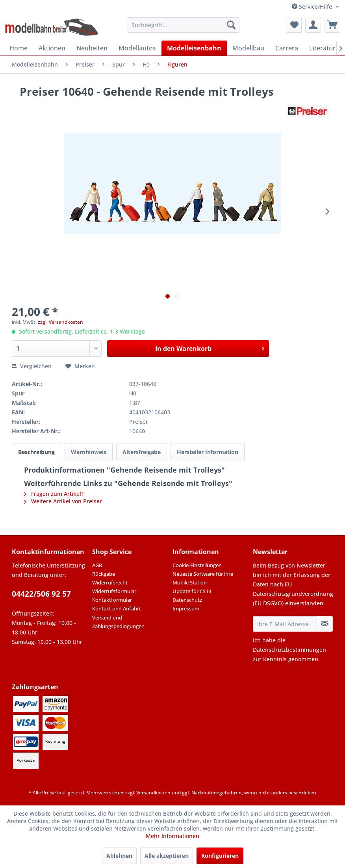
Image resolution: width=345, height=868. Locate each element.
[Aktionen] (52, 48)
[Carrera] (287, 48)
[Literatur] (322, 48)
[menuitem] (184, 25)
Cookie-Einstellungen (197, 565)
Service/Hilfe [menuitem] (313, 6)
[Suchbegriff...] (184, 25)
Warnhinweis (89, 452)
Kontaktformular (112, 600)
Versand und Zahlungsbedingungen (118, 622)
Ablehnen (119, 856)
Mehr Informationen (172, 836)
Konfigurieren (220, 856)
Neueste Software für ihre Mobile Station (203, 578)
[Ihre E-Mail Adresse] (285, 624)
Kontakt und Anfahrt (117, 608)
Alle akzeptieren (167, 856)
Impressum (186, 608)
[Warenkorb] (332, 25)
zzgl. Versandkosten (60, 322)
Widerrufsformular (114, 591)
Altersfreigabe (142, 452)
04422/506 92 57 (41, 594)
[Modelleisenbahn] (194, 48)
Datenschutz (187, 600)
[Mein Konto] (313, 25)
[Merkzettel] (294, 25)
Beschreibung (36, 452)
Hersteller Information (208, 452)
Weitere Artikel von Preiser (63, 501)
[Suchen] (231, 25)
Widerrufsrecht (110, 582)
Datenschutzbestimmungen (289, 650)
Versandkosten (153, 793)
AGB (97, 565)
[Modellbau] (248, 48)
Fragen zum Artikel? (54, 494)
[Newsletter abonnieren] (325, 624)
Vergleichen (32, 366)
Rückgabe (104, 574)
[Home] (19, 48)
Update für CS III (192, 591)
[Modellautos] (137, 48)
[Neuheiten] (92, 48)
